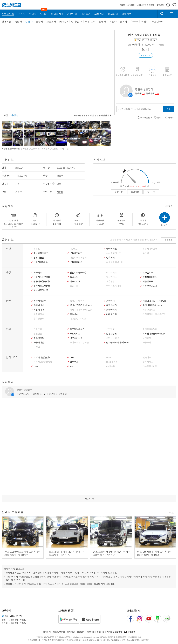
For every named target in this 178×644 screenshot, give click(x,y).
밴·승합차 (76, 21)
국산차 (18, 21)
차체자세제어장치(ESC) (81, 310)
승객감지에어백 (77, 301)
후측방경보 (39, 319)
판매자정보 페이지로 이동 (130, 95)
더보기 (173, 512)
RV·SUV (64, 21)
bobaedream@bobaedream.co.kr (87, 637)
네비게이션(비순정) (43, 362)
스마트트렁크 (113, 338)
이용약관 (81, 632)
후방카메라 (112, 305)
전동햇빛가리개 (150, 286)
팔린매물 (135, 192)
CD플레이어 (112, 362)
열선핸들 (38, 334)
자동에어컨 (39, 342)
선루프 (37, 249)
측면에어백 (39, 305)
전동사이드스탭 (150, 249)
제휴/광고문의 (59, 632)
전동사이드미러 (41, 262)
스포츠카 (51, 21)
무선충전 (147, 338)
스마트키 (38, 329)
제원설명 (169, 206)
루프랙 (146, 253)
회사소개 (47, 632)
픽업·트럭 (90, 21)
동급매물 (119, 192)
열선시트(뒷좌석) (78, 273)
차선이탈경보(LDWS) (152, 305)
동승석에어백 (40, 301)
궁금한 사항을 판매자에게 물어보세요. (135, 109)
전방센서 (110, 301)
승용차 (39, 21)
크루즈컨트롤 (76, 338)
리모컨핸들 (39, 338)
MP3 (72, 366)
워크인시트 (112, 277)
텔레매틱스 (148, 362)
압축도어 (110, 258)
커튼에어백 (39, 310)
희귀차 (145, 21)
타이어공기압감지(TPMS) (154, 301)
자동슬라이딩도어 (115, 262)
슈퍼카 (134, 21)
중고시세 (151, 192)
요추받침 (110, 281)
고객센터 (101, 632)
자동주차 (147, 342)
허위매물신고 (39, 394)
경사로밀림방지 (150, 329)
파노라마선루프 (41, 253)
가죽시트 (38, 273)
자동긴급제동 (149, 310)
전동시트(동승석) (42, 281)
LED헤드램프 (76, 253)
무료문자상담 (23, 394)
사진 (6, 115)
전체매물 (6, 21)
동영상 (15, 115)
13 (143, 93)
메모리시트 (75, 281)
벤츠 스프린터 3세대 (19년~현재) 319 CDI (115, 552)
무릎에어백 (39, 314)
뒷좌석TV (147, 357)
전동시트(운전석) (42, 277)
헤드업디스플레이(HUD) (154, 334)
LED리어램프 (76, 262)
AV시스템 (111, 366)
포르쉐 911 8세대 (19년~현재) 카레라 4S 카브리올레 (77, 552)
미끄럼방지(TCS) (78, 319)
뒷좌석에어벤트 (150, 277)
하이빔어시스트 (114, 253)
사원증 (60, 192)
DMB (109, 357)
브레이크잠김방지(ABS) (81, 305)
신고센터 (91, 632)
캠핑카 (102, 21)
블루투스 (74, 362)
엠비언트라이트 (41, 290)
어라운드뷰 (112, 314)
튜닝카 (113, 21)
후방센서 (74, 314)
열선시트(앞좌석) (42, 286)
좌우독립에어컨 (77, 329)
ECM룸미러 (148, 273)
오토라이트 (75, 334)
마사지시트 (112, 273)
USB (36, 366)
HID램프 (74, 249)
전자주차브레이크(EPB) (117, 342)
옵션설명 (169, 240)
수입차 (29, 21)
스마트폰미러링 (150, 366)
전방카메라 (112, 310)
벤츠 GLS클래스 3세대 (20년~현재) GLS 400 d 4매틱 (33, 552)
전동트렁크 (112, 334)
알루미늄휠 (39, 258)
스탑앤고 (110, 329)
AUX (72, 357)
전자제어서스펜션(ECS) (154, 314)
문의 (169, 109)
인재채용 (71, 632)
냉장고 (37, 347)
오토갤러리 (158, 21)
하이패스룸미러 (114, 286)
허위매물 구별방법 (58, 394)
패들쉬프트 (148, 281)
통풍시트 (74, 277)
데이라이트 (112, 249)
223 (157, 93)
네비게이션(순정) (42, 357)
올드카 (124, 21)
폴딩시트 (74, 286)
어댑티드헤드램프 (78, 258)
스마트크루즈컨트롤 (79, 342)
